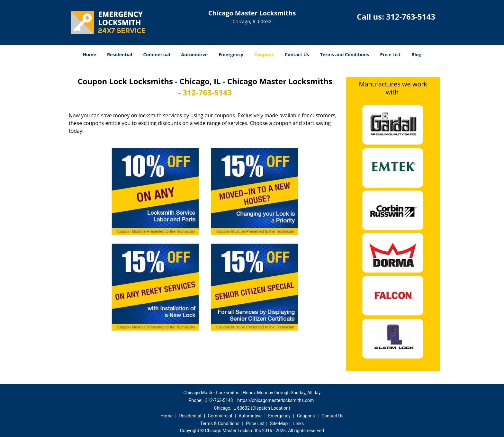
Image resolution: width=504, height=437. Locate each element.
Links (298, 424)
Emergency (231, 54)
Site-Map (279, 424)
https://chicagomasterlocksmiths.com (275, 400)
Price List (390, 54)
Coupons (264, 54)
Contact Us (297, 54)
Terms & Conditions (220, 424)
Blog (416, 54)
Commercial (157, 54)
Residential (120, 54)
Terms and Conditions (345, 54)
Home (90, 54)
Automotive (195, 54)
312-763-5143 (411, 17)
